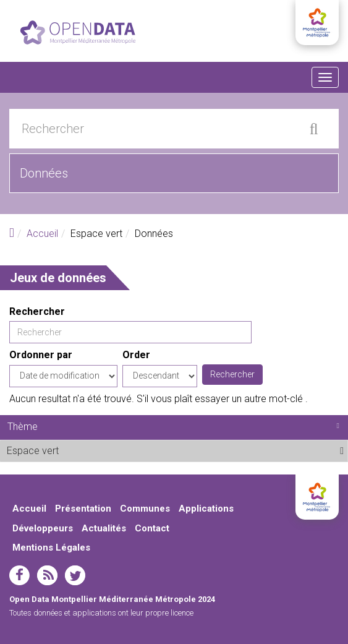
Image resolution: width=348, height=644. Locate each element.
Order (136, 355)
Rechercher (37, 311)
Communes (145, 509)
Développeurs (43, 528)
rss (47, 575)
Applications (206, 509)
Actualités (104, 528)
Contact (152, 528)
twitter (75, 575)
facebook (19, 575)
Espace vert (89, 450)
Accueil (42, 234)
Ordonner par (41, 355)
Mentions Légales (51, 547)
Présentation (83, 509)
